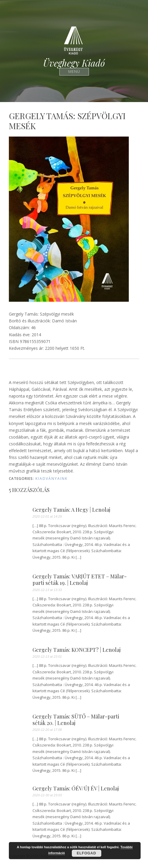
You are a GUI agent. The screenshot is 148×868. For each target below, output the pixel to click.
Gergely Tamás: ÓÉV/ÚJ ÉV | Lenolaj (76, 789)
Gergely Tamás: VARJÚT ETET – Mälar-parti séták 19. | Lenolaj (80, 580)
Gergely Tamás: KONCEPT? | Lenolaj (77, 650)
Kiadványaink (52, 479)
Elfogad (87, 853)
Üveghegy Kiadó (74, 63)
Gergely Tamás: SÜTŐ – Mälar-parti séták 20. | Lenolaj (76, 720)
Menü (74, 72)
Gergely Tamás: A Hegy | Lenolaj (71, 510)
